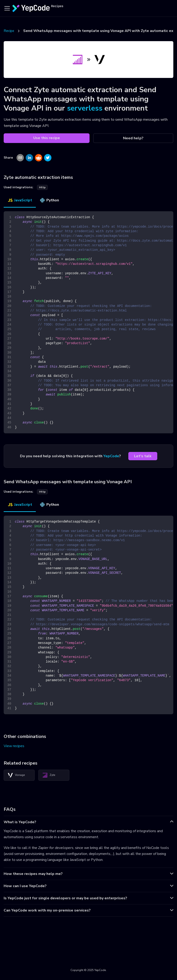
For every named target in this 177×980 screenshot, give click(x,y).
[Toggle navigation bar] (7, 8)
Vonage (16, 775)
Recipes (10, 31)
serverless (85, 108)
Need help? (133, 138)
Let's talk (143, 456)
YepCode (111, 456)
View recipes (14, 746)
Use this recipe (47, 138)
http (42, 187)
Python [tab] (49, 200)
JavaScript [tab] (20, 200)
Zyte (49, 775)
